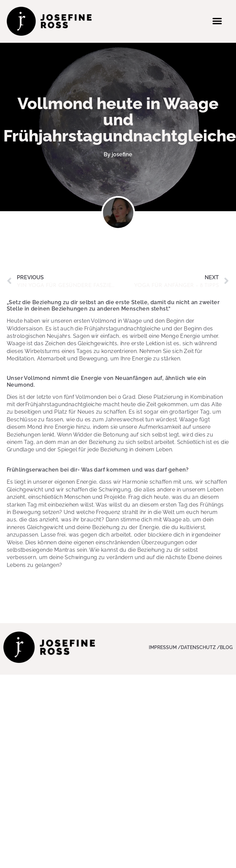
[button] (217, 21)
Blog (226, 647)
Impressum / (165, 647)
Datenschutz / (200, 647)
